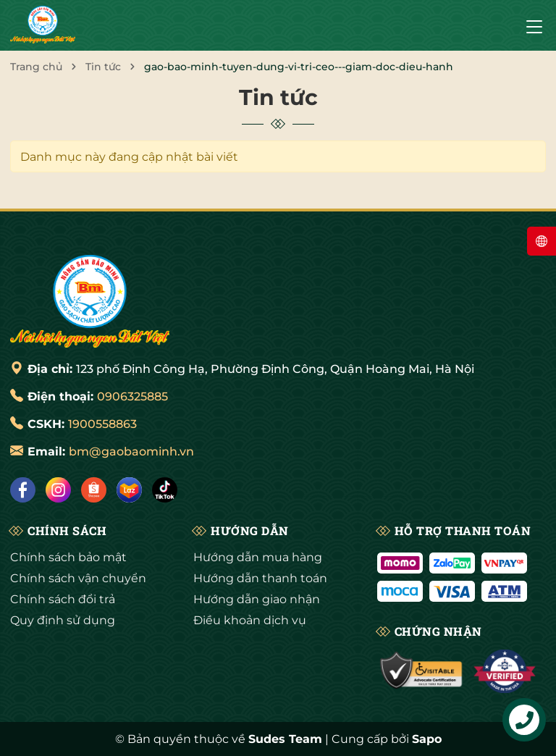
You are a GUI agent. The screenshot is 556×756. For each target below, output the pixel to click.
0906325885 (132, 396)
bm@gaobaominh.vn (131, 451)
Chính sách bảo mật (68, 557)
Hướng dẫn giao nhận (257, 599)
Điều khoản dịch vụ (250, 620)
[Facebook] (23, 490)
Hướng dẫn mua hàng (258, 557)
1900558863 (102, 424)
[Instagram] (58, 490)
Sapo (427, 739)
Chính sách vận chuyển (78, 578)
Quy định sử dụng (63, 620)
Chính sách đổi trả (63, 599)
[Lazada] (129, 490)
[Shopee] (94, 490)
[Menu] (534, 25)
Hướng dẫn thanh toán (260, 578)
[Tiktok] (165, 490)
